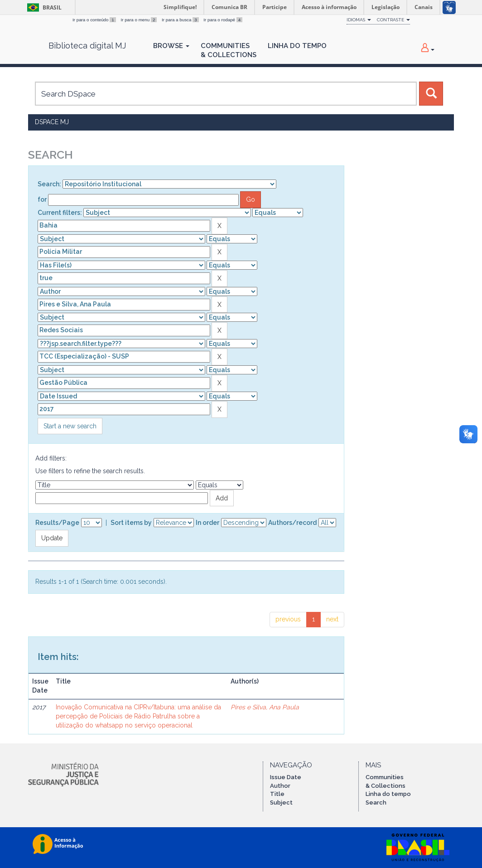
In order (207, 523)
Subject (281, 803)
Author (280, 786)
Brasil (43, 7)
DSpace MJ (52, 122)
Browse (171, 46)
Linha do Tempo (297, 46)
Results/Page (57, 523)
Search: (49, 184)
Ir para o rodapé (223, 20)
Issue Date (286, 777)
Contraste (393, 20)
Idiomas (359, 20)
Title (277, 794)
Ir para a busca (181, 20)
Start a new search (70, 426)
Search (376, 803)
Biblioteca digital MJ (87, 46)
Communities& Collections (229, 50)
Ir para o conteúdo (95, 20)
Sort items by (131, 523)
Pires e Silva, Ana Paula (265, 707)
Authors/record (292, 523)
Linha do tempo (388, 794)
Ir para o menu (139, 20)
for (42, 199)
